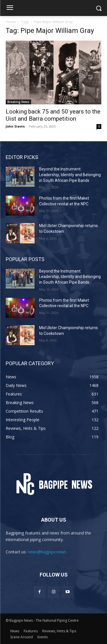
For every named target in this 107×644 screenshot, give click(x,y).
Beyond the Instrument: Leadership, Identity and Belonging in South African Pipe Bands (70, 175)
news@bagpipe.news (47, 552)
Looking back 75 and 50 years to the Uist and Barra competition (53, 115)
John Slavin (15, 126)
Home (11, 22)
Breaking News (18, 102)
